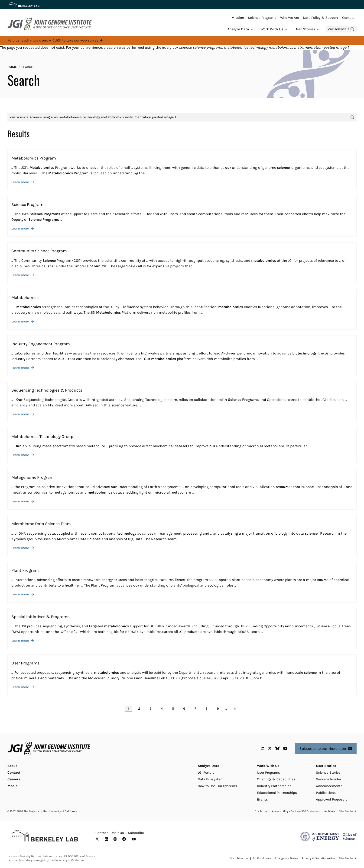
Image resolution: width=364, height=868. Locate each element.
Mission (238, 18)
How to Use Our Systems (217, 786)
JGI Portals (206, 772)
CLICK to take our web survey (75, 40)
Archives (330, 811)
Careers (14, 779)
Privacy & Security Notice (318, 858)
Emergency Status (286, 858)
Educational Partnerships (277, 793)
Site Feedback (348, 811)
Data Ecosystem (211, 779)
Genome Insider (328, 779)
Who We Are (290, 18)
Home (12, 67)
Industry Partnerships (274, 786)
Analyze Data (238, 29)
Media (13, 786)
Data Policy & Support (321, 18)
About (12, 766)
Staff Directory (239, 858)
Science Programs (262, 18)
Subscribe (136, 833)
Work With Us (272, 29)
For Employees (262, 858)
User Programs (268, 772)
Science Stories (328, 772)
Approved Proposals (332, 799)
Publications (326, 793)
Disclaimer (262, 811)
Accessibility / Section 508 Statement (296, 811)
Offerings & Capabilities (276, 779)
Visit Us (118, 833)
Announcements (329, 786)
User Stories (305, 29)
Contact (348, 18)
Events (262, 799)
